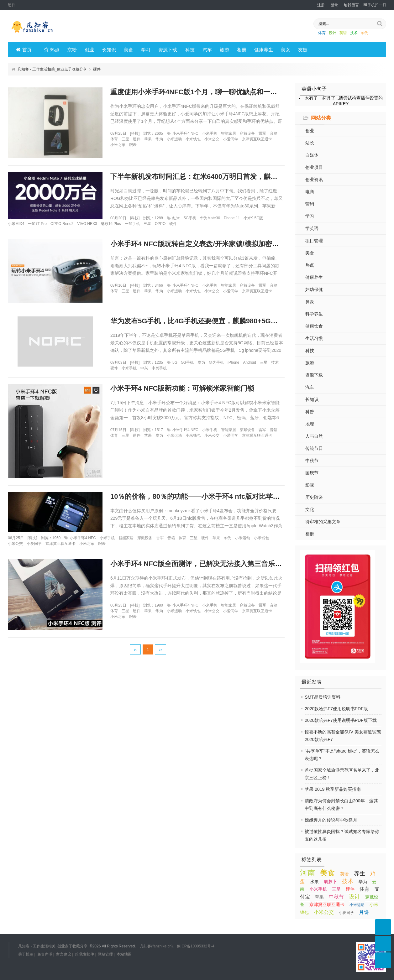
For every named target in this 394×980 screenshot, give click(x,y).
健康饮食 (314, 326)
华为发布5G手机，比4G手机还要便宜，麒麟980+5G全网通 (201, 321)
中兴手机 (159, 368)
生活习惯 (314, 338)
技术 (354, 33)
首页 (24, 50)
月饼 (364, 912)
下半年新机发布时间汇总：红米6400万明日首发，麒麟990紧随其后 (213, 177)
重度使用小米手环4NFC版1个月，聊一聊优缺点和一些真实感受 (208, 92)
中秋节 (312, 461)
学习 (146, 50)
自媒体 (312, 155)
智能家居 (229, 133)
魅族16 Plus (111, 224)
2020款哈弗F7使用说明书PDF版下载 (341, 720)
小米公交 (324, 912)
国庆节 (312, 473)
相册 (242, 50)
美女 (286, 50)
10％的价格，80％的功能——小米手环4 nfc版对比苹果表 (198, 496)
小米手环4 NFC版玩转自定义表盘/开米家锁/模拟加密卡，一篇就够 (212, 244)
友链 (303, 50)
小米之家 (118, 145)
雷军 (262, 133)
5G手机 (190, 218)
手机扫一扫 (375, 5)
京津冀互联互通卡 (327, 904)
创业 (89, 50)
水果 (314, 882)
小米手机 (318, 889)
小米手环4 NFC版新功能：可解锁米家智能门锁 (182, 388)
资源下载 (168, 50)
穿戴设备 (247, 133)
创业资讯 (314, 180)
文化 (310, 509)
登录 (334, 5)
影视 (310, 485)
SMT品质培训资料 (323, 697)
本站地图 (124, 954)
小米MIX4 (16, 224)
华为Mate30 (210, 218)
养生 (360, 873)
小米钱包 (193, 139)
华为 (365, 33)
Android (249, 362)
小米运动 (357, 905)
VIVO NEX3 (87, 224)
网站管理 (105, 954)
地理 (310, 424)
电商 (310, 192)
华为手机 (216, 362)
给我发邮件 (85, 954)
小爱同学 (346, 913)
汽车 (207, 50)
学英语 (312, 228)
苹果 (319, 897)
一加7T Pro (37, 224)
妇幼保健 (314, 289)
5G (175, 362)
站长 (310, 143)
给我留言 (351, 5)
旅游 (224, 50)
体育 (322, 33)
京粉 (72, 50)
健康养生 (264, 50)
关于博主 (26, 954)
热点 (52, 50)
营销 (310, 204)
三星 (336, 889)
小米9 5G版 (253, 218)
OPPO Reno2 (62, 224)
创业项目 (314, 167)
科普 (310, 412)
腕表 (133, 145)
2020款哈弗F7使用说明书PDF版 (336, 709)
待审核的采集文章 (323, 522)
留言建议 (64, 954)
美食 (129, 50)
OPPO (160, 224)
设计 (333, 33)
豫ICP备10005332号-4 (196, 946)
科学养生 (314, 314)
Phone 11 (232, 218)
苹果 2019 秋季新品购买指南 (333, 789)
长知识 (109, 50)
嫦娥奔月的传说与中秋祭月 (331, 820)
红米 (176, 218)
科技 (190, 50)
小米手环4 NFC (185, 133)
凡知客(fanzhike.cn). (157, 946)
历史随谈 (314, 497)
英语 (343, 33)
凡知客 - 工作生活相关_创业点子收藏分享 (52, 69)
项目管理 (314, 241)
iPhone (233, 362)
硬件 (350, 889)
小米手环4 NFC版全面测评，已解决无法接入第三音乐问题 (200, 564)
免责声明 (45, 954)
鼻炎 (310, 302)
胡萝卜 (330, 882)
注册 (321, 5)
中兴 (144, 368)
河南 (307, 873)
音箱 (274, 133)
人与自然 (314, 436)
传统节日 (314, 448)
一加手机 (132, 224)
